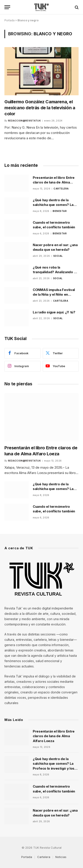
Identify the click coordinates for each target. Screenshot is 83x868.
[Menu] (7, 7)
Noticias (61, 857)
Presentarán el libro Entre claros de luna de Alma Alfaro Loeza (54, 182)
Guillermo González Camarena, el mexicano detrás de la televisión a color (40, 108)
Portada (10, 20)
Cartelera (44, 857)
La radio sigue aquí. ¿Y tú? (54, 312)
